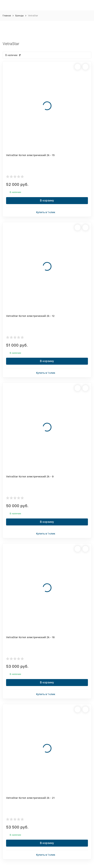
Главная (7, 16)
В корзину (47, 201)
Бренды (19, 16)
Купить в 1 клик (47, 212)
